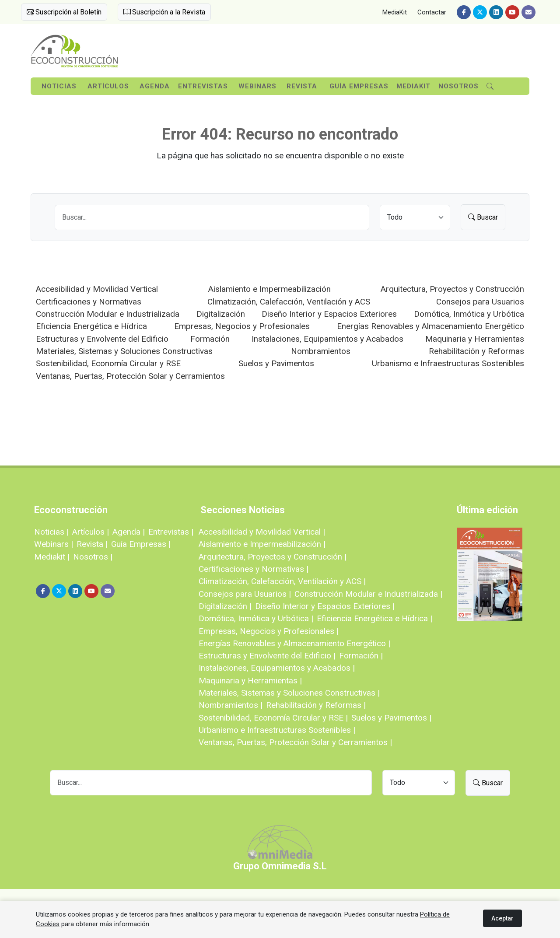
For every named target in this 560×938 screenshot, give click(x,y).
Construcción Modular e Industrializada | (368, 594)
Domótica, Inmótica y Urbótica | (256, 618)
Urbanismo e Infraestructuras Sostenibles (448, 363)
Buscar (483, 217)
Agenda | (129, 532)
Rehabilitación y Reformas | (316, 705)
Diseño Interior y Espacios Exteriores (329, 314)
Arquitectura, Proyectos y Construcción (452, 289)
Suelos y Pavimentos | (391, 718)
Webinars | (54, 544)
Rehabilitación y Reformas (476, 351)
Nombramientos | (231, 705)
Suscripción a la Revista (164, 12)
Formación (210, 339)
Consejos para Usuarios (480, 302)
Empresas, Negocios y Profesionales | (269, 631)
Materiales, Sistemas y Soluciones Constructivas (124, 351)
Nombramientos (321, 351)
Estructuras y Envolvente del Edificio (102, 339)
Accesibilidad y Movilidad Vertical (97, 289)
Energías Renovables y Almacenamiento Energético (430, 326)
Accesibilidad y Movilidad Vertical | (262, 532)
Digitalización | (225, 606)
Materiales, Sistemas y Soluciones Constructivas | (289, 693)
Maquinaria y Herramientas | (250, 681)
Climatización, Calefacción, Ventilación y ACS (289, 302)
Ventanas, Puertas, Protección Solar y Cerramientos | (295, 742)
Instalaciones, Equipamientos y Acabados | (277, 668)
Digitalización (221, 314)
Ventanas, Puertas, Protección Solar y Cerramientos (130, 376)
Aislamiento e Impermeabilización (269, 289)
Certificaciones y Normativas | (254, 569)
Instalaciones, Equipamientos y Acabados (327, 339)
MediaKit (395, 12)
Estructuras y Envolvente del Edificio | (267, 656)
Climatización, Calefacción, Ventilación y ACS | (282, 581)
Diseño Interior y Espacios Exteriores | (325, 606)
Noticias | (51, 532)
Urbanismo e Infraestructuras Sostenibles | (277, 730)
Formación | (361, 656)
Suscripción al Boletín (64, 12)
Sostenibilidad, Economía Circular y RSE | (273, 718)
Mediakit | (52, 557)
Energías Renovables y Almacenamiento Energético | (294, 643)
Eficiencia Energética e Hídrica (91, 326)
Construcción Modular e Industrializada (108, 314)
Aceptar (502, 918)
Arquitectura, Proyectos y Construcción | (273, 557)
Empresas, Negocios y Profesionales (242, 326)
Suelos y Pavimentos (276, 363)
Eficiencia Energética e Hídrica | (374, 618)
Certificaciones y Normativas (89, 302)
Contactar (432, 12)
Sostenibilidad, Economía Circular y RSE (108, 363)
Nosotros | (93, 557)
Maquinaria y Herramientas (475, 339)
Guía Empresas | (141, 544)
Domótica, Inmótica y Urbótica (469, 314)
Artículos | (91, 532)
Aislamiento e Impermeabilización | (262, 544)
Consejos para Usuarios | (245, 594)
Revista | (92, 544)
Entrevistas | (171, 532)
